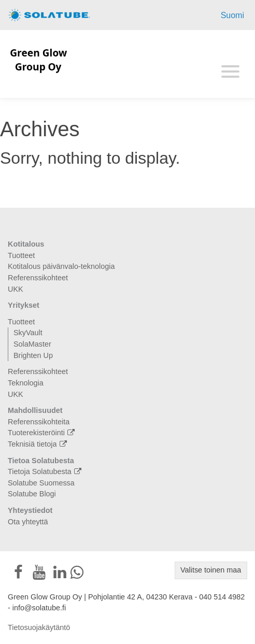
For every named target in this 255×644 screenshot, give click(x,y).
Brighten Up (33, 355)
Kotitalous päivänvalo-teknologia (61, 266)
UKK (16, 289)
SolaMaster (32, 344)
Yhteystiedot (30, 510)
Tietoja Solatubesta (46, 471)
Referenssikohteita (39, 422)
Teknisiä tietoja (39, 444)
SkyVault (28, 333)
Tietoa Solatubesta (41, 461)
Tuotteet (21, 255)
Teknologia (26, 383)
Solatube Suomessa (41, 483)
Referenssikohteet (38, 278)
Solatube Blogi (32, 494)
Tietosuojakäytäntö (39, 627)
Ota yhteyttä (28, 522)
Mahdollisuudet (35, 410)
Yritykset (24, 305)
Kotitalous (26, 244)
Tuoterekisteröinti (42, 433)
